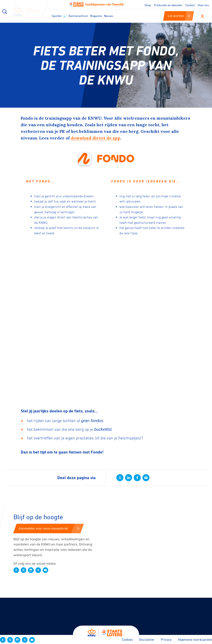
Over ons (203, 5)
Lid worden (179, 16)
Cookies (127, 639)
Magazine (96, 16)
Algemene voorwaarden (195, 639)
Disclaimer (147, 639)
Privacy (166, 639)
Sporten (59, 16)
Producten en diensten (168, 5)
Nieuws (108, 16)
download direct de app (96, 138)
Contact (190, 5)
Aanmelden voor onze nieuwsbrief (49, 528)
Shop (148, 5)
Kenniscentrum (78, 16)
